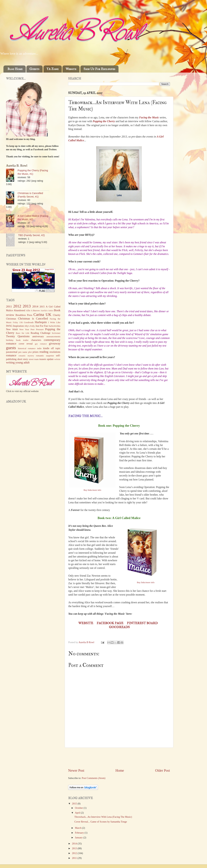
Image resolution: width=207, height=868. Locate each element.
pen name (23, 352)
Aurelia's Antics (47, 311)
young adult (22, 362)
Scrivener (56, 333)
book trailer (22, 340)
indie (39, 348)
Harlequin (41, 322)
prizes (36, 352)
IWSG (9, 326)
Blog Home (15, 69)
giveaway (55, 344)
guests (11, 348)
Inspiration (18, 326)
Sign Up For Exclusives (99, 69)
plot (30, 352)
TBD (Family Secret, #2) (31, 235)
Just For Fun (42, 326)
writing (10, 362)
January (79, 837)
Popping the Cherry (104, 121)
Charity (57, 315)
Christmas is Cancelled (33, 319)
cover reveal (26, 344)
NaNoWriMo (54, 326)
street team (34, 359)
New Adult (12, 329)
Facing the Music (149, 117)
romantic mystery (26, 356)
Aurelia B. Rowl (17, 166)
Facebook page (110, 623)
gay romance (41, 344)
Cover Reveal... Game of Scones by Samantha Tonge (101, 822)
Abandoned (19, 310)
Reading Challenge (41, 333)
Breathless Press (24, 315)
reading (44, 352)
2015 (75, 804)
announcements (53, 336)
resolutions (55, 352)
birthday (10, 340)
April (78, 813)
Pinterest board (142, 623)
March (79, 828)
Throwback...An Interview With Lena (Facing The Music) (103, 817)
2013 (75, 848)
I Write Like (54, 322)
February (80, 833)
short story (23, 359)
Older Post (162, 770)
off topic (56, 348)
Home (120, 770)
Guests (34, 69)
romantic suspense (45, 356)
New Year (24, 329)
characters (36, 340)
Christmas (11, 319)
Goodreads (119, 627)
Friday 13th (18, 322)
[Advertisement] (119, 758)
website (57, 359)
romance (11, 355)
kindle (46, 348)
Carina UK (42, 314)
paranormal (12, 352)
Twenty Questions (18, 336)
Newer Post (76, 770)
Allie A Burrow (33, 310)
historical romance (27, 348)
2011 (75, 858)
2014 (75, 844)
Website (71, 69)
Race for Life (23, 333)
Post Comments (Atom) (94, 778)
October (79, 808)
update (50, 359)
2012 (75, 853)
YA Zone (53, 69)
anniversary (38, 336)
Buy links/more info (92, 490)
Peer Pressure (37, 329)
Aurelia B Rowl (87, 642)
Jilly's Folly (30, 326)
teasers (43, 359)
